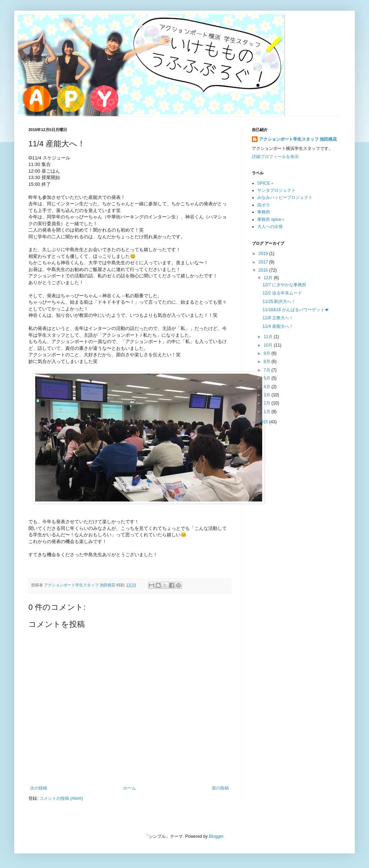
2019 (264, 254)
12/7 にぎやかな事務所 (284, 285)
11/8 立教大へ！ (278, 318)
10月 (269, 345)
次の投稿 (39, 788)
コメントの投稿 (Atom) (61, 798)
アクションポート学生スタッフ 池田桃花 (298, 139)
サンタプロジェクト (276, 190)
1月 (268, 412)
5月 (268, 378)
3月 (268, 395)
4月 (268, 387)
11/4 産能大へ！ (278, 326)
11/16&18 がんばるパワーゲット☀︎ (296, 310)
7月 (268, 370)
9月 (268, 353)
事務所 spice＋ (271, 219)
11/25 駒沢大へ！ (279, 302)
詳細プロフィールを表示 (275, 157)
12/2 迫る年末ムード (282, 293)
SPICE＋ (266, 183)
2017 (264, 262)
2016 (264, 270)
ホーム (130, 788)
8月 (268, 362)
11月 (269, 337)
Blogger (216, 836)
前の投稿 (220, 788)
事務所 (264, 212)
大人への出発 (270, 227)
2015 (264, 422)
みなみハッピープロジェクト (285, 197)
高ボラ (264, 205)
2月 (268, 403)
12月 (269, 278)
